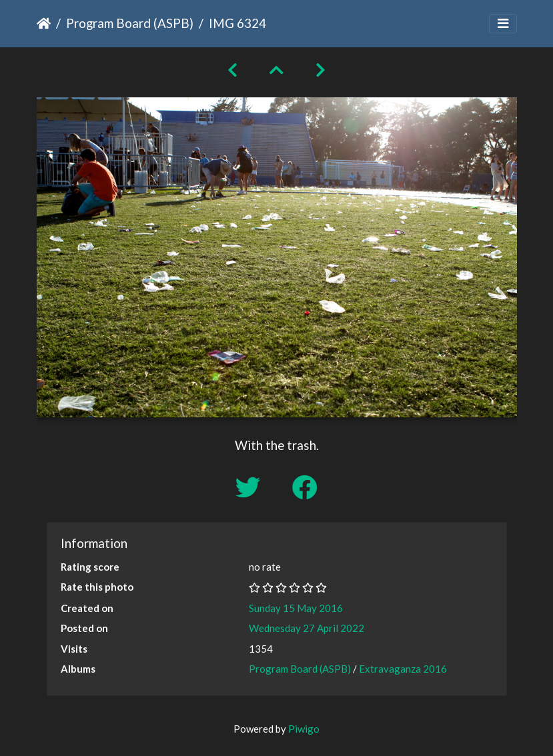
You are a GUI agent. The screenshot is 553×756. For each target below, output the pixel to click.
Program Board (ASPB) (130, 23)
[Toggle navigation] (503, 24)
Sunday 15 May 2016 (296, 608)
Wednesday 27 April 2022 (307, 628)
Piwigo (304, 729)
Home (44, 23)
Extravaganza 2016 (403, 669)
